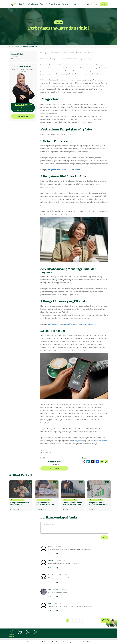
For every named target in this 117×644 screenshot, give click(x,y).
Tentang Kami (67, 4)
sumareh (51, 546)
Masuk (95, 4)
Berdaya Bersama (32, 4)
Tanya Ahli (44, 4)
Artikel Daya (17, 46)
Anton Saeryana (53, 589)
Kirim (104, 537)
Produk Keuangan (55, 4)
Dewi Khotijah (52, 575)
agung (50, 604)
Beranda (22, 4)
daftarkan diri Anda (101, 441)
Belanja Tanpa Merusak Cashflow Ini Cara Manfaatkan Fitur (72, 324)
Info (75, 4)
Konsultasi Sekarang (23, 116)
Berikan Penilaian (54, 468)
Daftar (104, 4)
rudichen (51, 561)
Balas (50, 553)
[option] (58, 27)
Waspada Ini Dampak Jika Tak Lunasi (65, 170)
